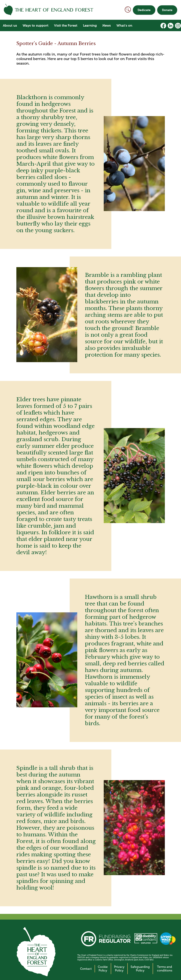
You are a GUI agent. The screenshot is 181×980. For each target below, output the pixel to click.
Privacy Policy (119, 969)
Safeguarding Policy (140, 969)
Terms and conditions (165, 969)
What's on (124, 25)
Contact (86, 969)
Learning (90, 25)
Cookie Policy (103, 969)
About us (10, 25)
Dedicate (144, 10)
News (107, 25)
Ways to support (35, 25)
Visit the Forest (66, 25)
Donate (167, 10)
